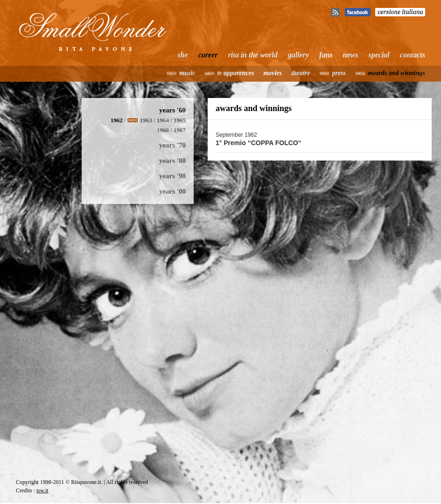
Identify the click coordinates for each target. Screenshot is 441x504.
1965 (180, 120)
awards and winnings (396, 73)
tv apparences (235, 73)
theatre (301, 73)
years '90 (172, 176)
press (339, 73)
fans (326, 55)
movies (273, 73)
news (351, 55)
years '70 (172, 145)
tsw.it (42, 490)
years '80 (172, 161)
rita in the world (253, 55)
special (379, 55)
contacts (413, 55)
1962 (117, 120)
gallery (298, 55)
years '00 (172, 191)
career (208, 55)
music (187, 73)
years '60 (172, 110)
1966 (163, 130)
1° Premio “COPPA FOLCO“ (259, 143)
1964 (163, 120)
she (183, 55)
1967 (180, 130)
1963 (146, 120)
